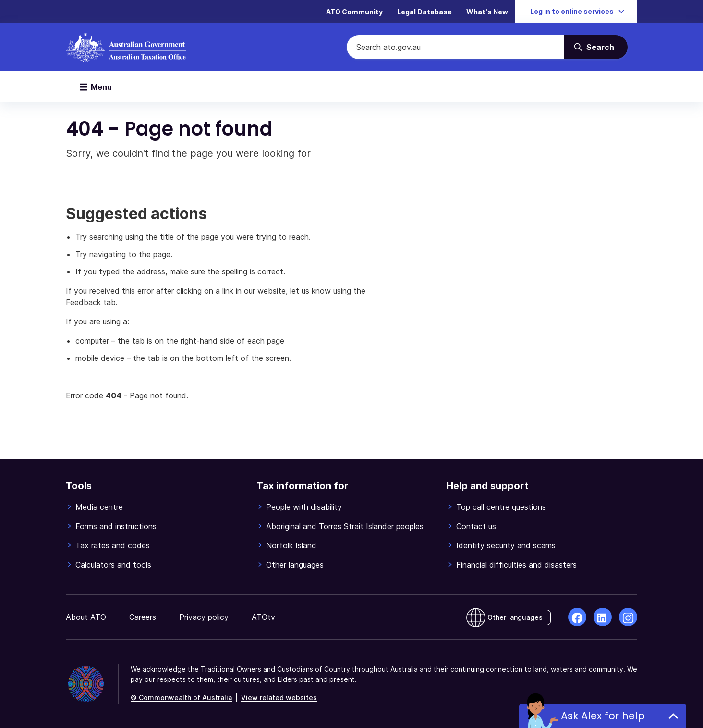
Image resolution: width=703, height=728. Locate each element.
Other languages (295, 565)
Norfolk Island (291, 545)
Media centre (99, 507)
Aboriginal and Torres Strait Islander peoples (345, 526)
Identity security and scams (506, 545)
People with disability (304, 507)
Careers (143, 617)
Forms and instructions (116, 526)
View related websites (279, 697)
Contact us (476, 526)
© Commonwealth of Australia (181, 697)
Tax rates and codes (113, 545)
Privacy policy (204, 617)
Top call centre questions (501, 507)
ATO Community (354, 12)
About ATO (86, 617)
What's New (487, 12)
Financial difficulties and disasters (516, 565)
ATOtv (263, 617)
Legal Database (424, 12)
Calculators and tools (113, 565)
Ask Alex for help (603, 716)
